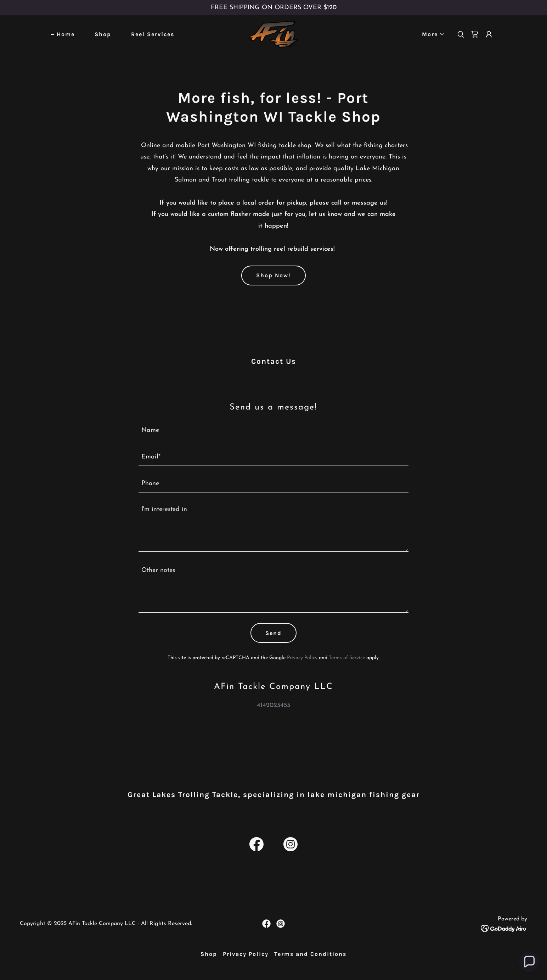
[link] (273, 34)
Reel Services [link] (153, 34)
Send (273, 633)
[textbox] (274, 430)
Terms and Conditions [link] (310, 954)
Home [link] (66, 34)
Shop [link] (103, 34)
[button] (431, 34)
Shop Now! (273, 275)
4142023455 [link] (273, 705)
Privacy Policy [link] (302, 658)
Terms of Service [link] (347, 658)
